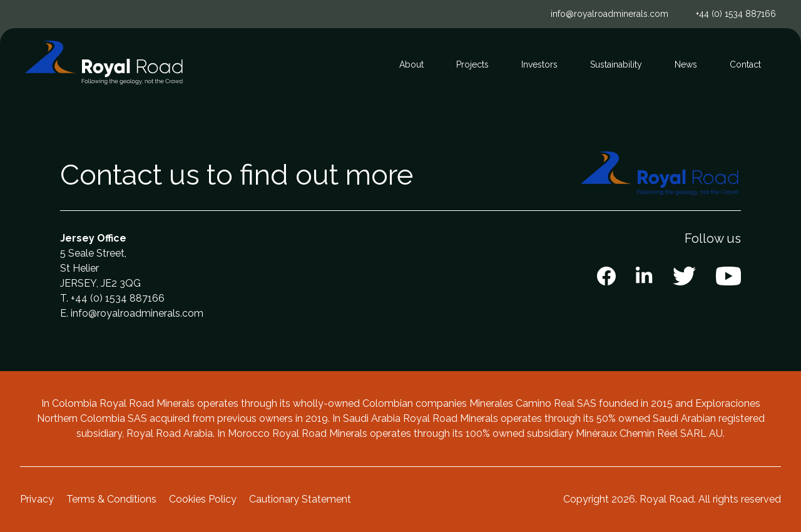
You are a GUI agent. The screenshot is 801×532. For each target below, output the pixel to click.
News (686, 64)
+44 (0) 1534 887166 (736, 14)
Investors (539, 64)
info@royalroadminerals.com (610, 14)
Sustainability (616, 64)
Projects (472, 64)
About (411, 64)
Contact (745, 64)
